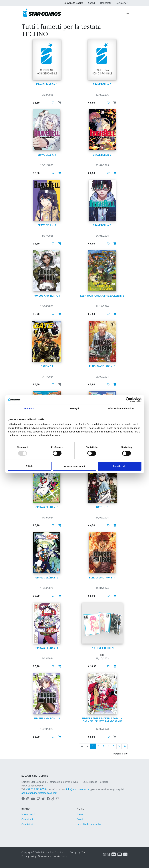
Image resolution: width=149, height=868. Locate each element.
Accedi (92, 3)
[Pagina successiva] (119, 746)
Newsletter (122, 3)
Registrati (105, 3)
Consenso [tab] (28, 408)
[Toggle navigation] (128, 13)
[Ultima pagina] (125, 746)
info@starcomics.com (78, 789)
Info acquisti (28, 814)
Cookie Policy (60, 856)
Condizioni (27, 824)
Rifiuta (30, 466)
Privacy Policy (29, 856)
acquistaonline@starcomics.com (40, 793)
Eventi (80, 819)
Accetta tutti (120, 466)
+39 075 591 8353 (36, 789)
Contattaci (27, 819)
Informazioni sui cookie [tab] (121, 408)
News (80, 814)
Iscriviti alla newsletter (89, 824)
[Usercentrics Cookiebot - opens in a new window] (128, 400)
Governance (44, 856)
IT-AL (84, 853)
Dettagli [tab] (75, 408)
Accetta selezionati (74, 466)
